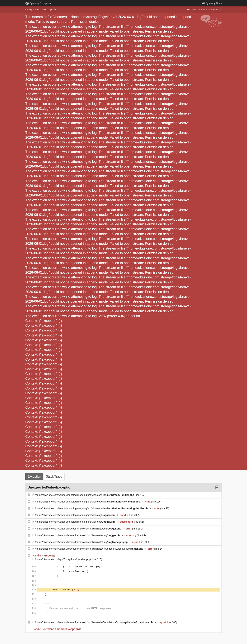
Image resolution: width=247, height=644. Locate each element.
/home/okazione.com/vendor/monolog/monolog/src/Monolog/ (76, 515)
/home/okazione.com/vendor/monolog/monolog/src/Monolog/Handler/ (85, 495)
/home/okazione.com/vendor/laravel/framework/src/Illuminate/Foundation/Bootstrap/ (95, 622)
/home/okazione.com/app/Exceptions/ (63, 559)
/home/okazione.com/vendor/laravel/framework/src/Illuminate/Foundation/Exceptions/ (90, 549)
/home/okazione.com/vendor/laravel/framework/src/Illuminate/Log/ (79, 529)
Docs (212, 3)
